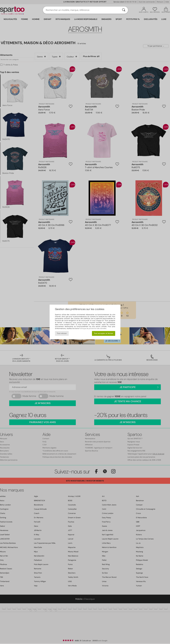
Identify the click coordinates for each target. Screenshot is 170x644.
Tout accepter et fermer (103, 333)
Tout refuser (62, 333)
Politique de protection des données (93, 328)
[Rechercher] (124, 10)
